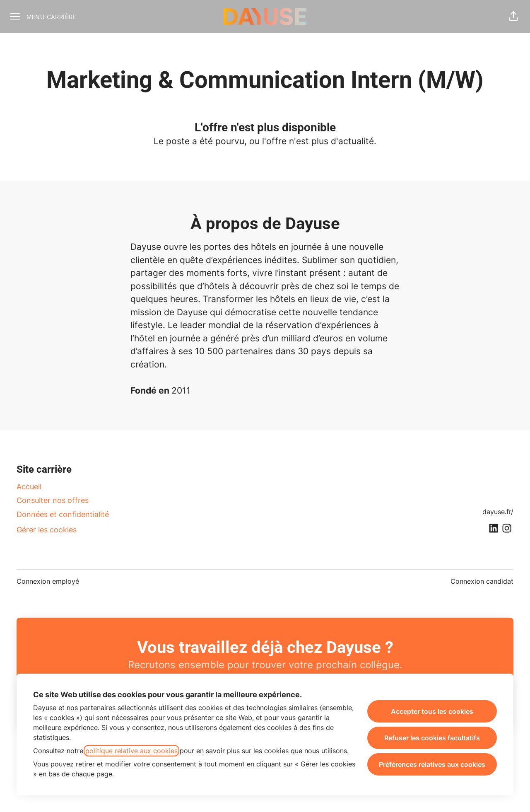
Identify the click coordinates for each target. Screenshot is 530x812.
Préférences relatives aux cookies (432, 764)
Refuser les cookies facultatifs (432, 738)
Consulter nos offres (53, 500)
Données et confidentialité (63, 514)
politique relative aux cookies (131, 751)
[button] (513, 17)
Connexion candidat (482, 581)
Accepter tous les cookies (432, 711)
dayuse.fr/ (498, 512)
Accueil (29, 487)
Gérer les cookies (47, 530)
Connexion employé (48, 581)
